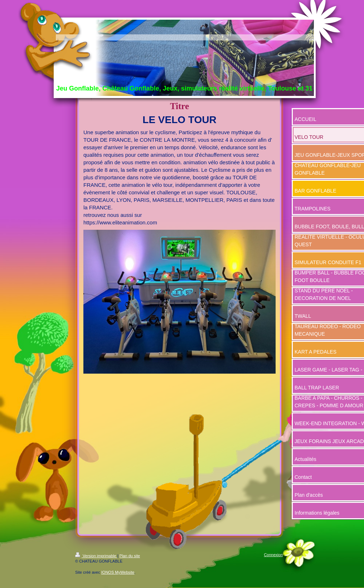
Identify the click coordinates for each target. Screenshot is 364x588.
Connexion (273, 555)
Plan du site (130, 556)
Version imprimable (96, 556)
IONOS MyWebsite (118, 572)
